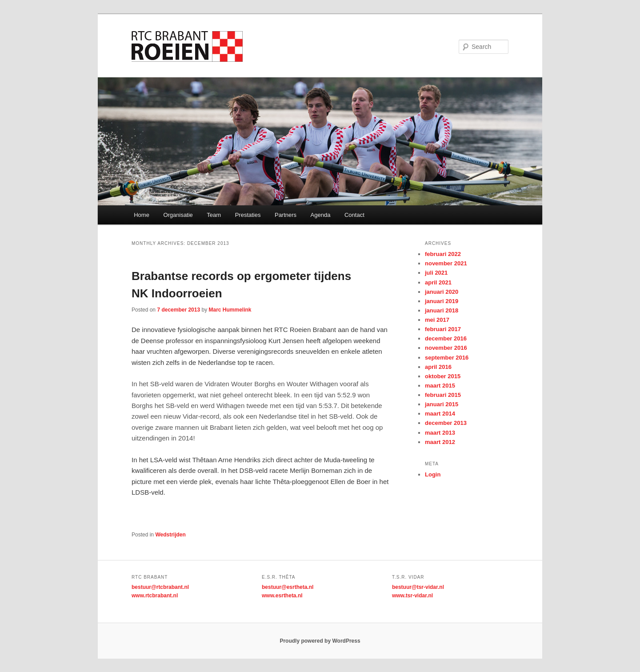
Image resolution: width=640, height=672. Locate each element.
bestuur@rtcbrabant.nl (160, 587)
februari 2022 (443, 254)
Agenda (321, 215)
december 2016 (446, 338)
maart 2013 (440, 433)
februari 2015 (443, 395)
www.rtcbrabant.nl (155, 596)
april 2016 (438, 367)
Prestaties (248, 215)
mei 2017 (437, 320)
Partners (286, 215)
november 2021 (446, 263)
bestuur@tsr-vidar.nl (418, 587)
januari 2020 (442, 292)
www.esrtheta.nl (282, 596)
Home (142, 215)
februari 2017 (443, 329)
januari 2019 (442, 301)
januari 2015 (442, 404)
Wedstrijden (170, 535)
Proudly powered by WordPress (320, 641)
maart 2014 (440, 414)
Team (214, 215)
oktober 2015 (443, 376)
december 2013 (446, 423)
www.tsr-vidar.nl (412, 596)
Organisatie (178, 215)
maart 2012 (440, 442)
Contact (354, 215)
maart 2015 (440, 386)
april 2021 (438, 282)
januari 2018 (442, 310)
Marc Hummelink (230, 310)
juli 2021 (436, 273)
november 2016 (446, 348)
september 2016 (447, 358)
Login (433, 474)
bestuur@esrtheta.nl (288, 587)
